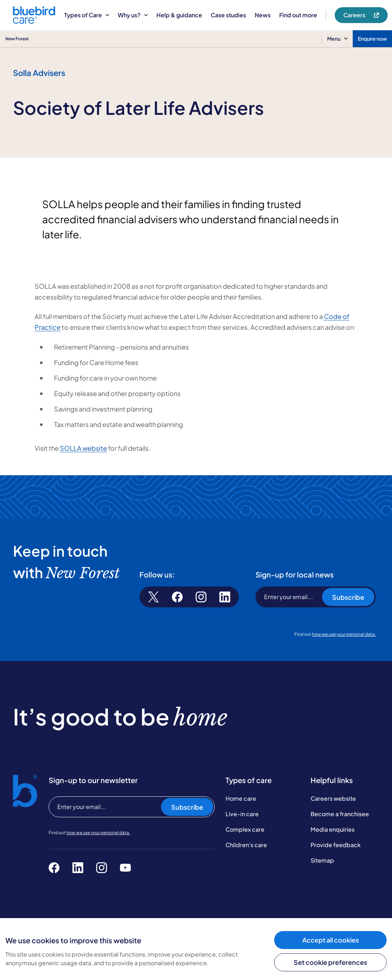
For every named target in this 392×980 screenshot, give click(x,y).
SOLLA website (83, 448)
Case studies (228, 15)
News (263, 15)
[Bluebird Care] (34, 21)
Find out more (298, 15)
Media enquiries (333, 829)
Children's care (246, 845)
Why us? (133, 15)
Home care (241, 798)
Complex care (245, 829)
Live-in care (242, 814)
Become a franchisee (340, 814)
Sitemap (322, 860)
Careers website (333, 798)
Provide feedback (336, 845)
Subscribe (348, 597)
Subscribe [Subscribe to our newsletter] (187, 807)
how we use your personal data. (344, 634)
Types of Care (87, 15)
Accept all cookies (331, 940)
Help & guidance (179, 15)
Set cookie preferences (330, 962)
